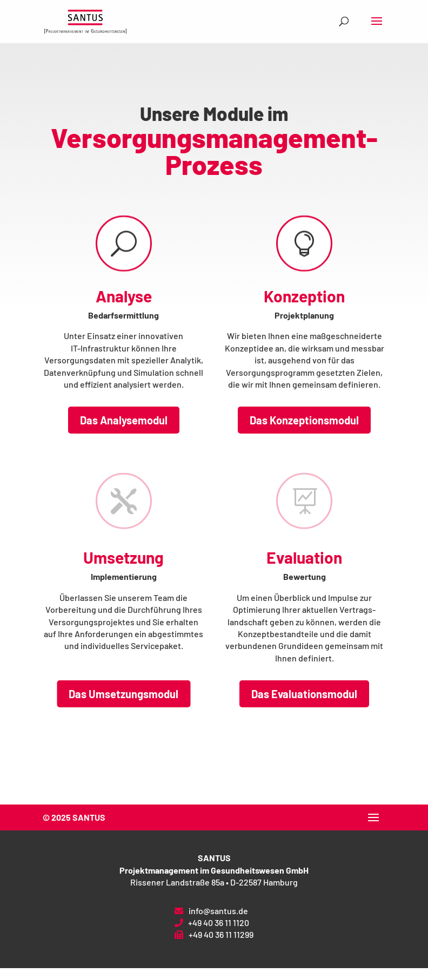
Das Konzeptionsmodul (304, 420)
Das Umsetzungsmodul (123, 694)
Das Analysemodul (124, 420)
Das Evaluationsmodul (304, 694)
